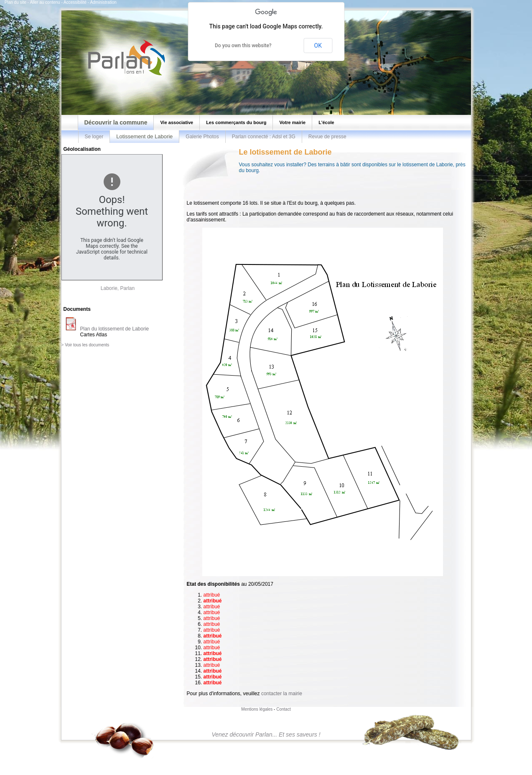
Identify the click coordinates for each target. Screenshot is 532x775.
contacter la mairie (282, 694)
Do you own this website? (243, 46)
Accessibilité (75, 2)
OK (318, 46)
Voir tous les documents (87, 345)
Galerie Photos (202, 137)
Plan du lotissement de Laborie (115, 329)
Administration (103, 2)
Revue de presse (327, 137)
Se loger (94, 137)
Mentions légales (257, 709)
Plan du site (15, 2)
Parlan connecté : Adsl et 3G (264, 137)
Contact (283, 709)
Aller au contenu (45, 2)
